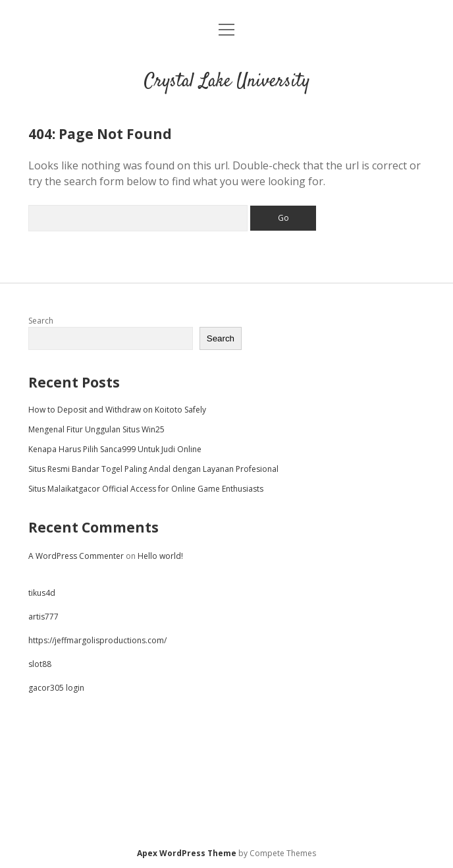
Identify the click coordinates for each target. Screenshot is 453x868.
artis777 (43, 617)
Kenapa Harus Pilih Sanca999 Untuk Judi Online (115, 449)
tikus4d (42, 593)
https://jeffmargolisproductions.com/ (97, 640)
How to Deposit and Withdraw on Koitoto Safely (117, 410)
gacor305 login (56, 688)
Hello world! (160, 556)
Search (41, 321)
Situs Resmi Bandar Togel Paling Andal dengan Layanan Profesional (153, 469)
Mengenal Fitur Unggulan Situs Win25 (96, 429)
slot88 (40, 664)
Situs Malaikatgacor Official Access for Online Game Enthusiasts (146, 489)
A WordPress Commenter (76, 556)
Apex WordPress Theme (187, 853)
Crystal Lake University (227, 82)
